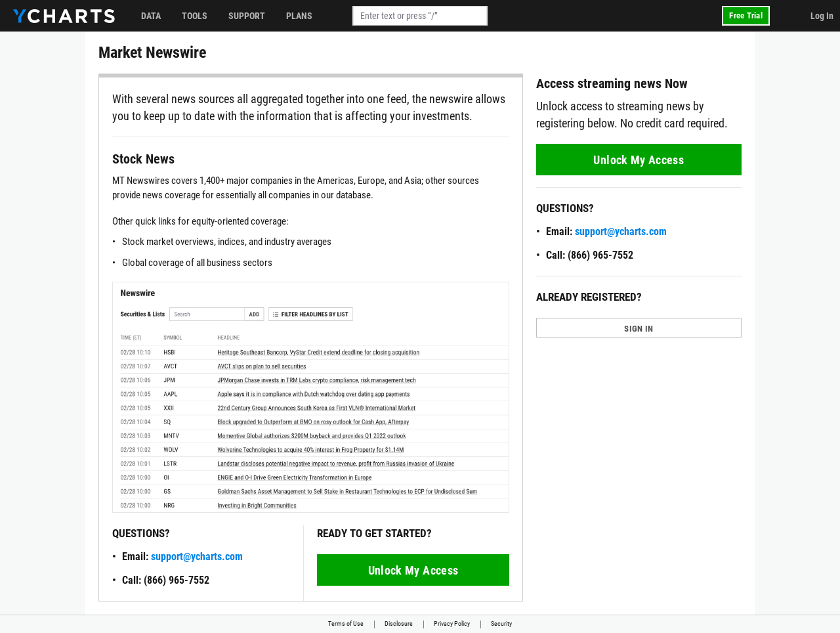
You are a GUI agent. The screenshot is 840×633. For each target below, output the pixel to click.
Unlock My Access (413, 570)
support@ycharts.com (197, 557)
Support (247, 16)
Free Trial (746, 15)
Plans (299, 16)
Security (501, 623)
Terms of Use (346, 623)
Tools (195, 16)
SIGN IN (639, 329)
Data (151, 16)
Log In (822, 16)
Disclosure (399, 623)
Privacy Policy (452, 623)
